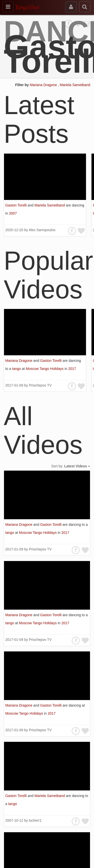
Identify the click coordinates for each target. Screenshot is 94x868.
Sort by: (71, 466)
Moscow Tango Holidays (45, 369)
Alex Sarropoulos (42, 230)
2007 (13, 213)
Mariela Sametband (75, 85)
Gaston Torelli (16, 205)
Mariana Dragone (44, 85)
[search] (85, 7)
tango (17, 369)
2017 (72, 369)
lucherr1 (35, 820)
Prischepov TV (40, 385)
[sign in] (71, 7)
